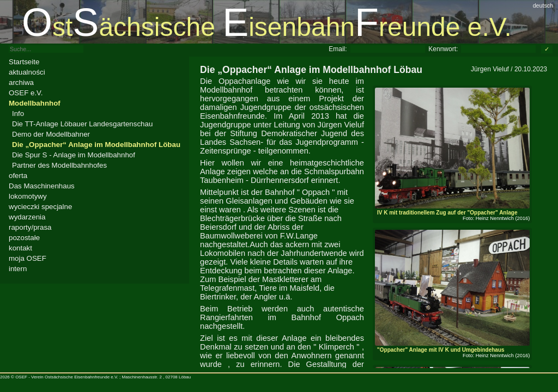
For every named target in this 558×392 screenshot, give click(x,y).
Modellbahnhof (35, 103)
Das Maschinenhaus (42, 186)
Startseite (24, 62)
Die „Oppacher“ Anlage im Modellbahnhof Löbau (96, 145)
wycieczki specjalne (40, 207)
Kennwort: (443, 49)
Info (18, 114)
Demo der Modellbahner (51, 134)
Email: (338, 49)
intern (18, 269)
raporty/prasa (30, 227)
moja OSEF (28, 258)
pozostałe (24, 238)
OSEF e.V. (26, 93)
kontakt (20, 248)
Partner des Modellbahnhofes (59, 165)
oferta (18, 176)
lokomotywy (28, 196)
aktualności (27, 72)
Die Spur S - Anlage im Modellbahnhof (74, 155)
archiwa (21, 82)
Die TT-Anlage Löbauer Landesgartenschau (82, 124)
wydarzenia (27, 217)
